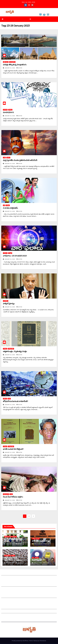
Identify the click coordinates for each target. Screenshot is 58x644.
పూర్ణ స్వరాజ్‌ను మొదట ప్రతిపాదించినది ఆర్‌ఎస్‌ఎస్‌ (20, 160)
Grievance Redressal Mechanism (12, 607)
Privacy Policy (6, 616)
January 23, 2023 (10, 68)
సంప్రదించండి (5, 578)
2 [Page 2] (29, 516)
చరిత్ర (4, 158)
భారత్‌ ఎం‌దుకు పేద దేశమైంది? (13, 449)
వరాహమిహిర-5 (8, 113)
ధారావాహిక (5, 110)
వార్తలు (9, 399)
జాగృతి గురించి (5, 574)
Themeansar (43, 641)
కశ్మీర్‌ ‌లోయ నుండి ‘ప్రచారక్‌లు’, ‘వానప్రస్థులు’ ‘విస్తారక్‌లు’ (14, 560)
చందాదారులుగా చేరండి (7, 600)
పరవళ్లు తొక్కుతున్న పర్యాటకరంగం (15, 65)
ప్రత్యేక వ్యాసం (6, 62)
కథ (4, 205)
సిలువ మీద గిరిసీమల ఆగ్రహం (13, 497)
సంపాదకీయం (6, 301)
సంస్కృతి (10, 253)
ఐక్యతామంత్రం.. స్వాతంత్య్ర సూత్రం (15, 352)
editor (19, 68)
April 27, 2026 (10, 544)
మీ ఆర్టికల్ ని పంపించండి (8, 585)
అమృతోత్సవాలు (7, 556)
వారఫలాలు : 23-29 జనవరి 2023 (15, 256)
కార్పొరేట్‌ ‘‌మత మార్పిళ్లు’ (41, 541)
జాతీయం (5, 399)
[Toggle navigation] (30, 19)
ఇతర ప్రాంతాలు (6, 494)
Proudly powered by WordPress (20, 641)
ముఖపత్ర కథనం (12, 62)
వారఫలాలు (5, 253)
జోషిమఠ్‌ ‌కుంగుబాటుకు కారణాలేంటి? (16, 401)
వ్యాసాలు (8, 158)
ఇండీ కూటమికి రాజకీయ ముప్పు (13, 540)
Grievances (5, 612)
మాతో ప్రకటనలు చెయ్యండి (8, 589)
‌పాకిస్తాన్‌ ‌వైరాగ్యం (9, 304)
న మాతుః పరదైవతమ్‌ (10, 208)
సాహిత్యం (10, 110)
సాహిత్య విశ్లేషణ (11, 349)
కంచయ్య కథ (37, 560)
